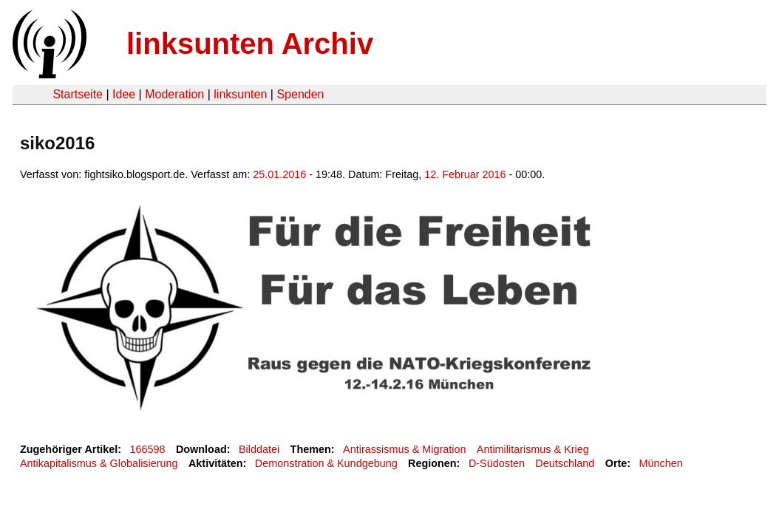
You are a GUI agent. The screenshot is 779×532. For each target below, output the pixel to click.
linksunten (240, 94)
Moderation (174, 94)
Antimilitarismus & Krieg (533, 449)
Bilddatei (259, 449)
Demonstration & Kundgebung (326, 463)
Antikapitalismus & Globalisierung (99, 463)
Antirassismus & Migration (404, 449)
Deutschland (565, 463)
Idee (124, 94)
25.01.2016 (279, 174)
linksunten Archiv (250, 44)
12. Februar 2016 (465, 174)
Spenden (300, 94)
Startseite (78, 94)
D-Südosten (497, 463)
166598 (148, 449)
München (661, 463)
